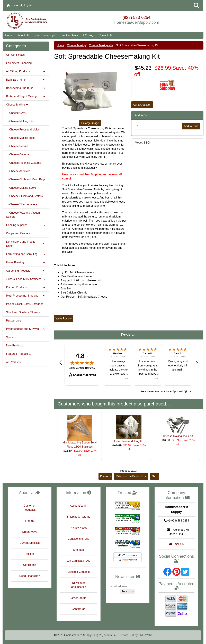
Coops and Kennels (18, 233)
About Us (24, 35)
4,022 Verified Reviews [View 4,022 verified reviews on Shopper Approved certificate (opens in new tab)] (82, 368)
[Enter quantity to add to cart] (158, 126)
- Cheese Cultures (18, 154)
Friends (29, 521)
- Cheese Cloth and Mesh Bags (26, 179)
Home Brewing (26, 262)
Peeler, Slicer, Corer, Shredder (24, 304)
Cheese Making (77, 45)
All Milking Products (26, 71)
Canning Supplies (26, 225)
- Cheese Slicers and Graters (24, 196)
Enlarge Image (90, 123)
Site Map (79, 550)
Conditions (30, 565)
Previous (105, 476)
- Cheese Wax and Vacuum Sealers (23, 215)
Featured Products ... (19, 354)
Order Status (79, 598)
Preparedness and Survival (26, 329)
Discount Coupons (79, 572)
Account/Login (79, 506)
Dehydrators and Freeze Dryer (26, 244)
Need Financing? (45, 35)
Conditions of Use (78, 539)
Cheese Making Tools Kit (178, 436)
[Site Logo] (36, 21)
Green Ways (30, 532)
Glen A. (178, 353)
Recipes (30, 554)
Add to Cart (191, 126)
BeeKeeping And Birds (26, 88)
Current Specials (30, 543)
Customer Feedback (30, 508)
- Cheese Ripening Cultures (24, 163)
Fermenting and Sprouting (26, 254)
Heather (118, 353)
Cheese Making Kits (101, 45)
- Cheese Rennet (17, 146)
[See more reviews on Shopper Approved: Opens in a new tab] (162, 391)
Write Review (64, 319)
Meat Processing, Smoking (26, 296)
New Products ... (16, 345)
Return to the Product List (131, 476)
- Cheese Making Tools (21, 138)
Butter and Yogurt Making (26, 96)
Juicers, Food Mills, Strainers (26, 279)
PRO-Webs (145, 635)
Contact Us (105, 35)
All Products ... (15, 362)
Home (12, 5)
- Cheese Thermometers (22, 204)
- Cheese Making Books (21, 188)
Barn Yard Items (26, 80)
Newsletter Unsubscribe (79, 585)
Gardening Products (26, 271)
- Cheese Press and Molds (23, 130)
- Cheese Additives (18, 171)
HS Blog (88, 35)
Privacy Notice (78, 528)
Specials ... (13, 337)
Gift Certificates (15, 55)
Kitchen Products (26, 287)
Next (155, 476)
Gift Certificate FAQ (78, 561)
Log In (26, 5)
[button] (196, 5)
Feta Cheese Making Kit (129, 441)
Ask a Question (142, 105)
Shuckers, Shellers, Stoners (23, 312)
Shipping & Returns (78, 517)
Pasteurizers (14, 321)
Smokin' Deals (69, 35)
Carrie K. (148, 353)
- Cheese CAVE (16, 113)
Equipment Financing (19, 63)
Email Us (176, 544)
